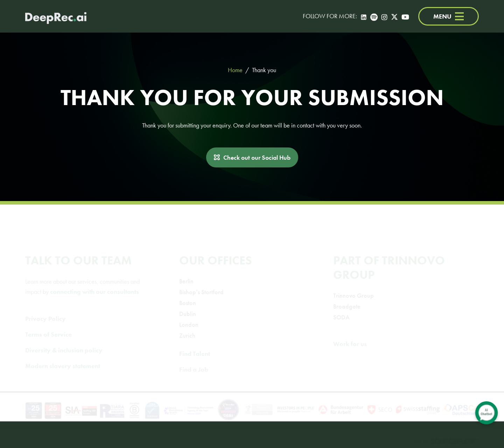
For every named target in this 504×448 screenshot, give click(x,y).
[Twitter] (394, 16)
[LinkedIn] (364, 16)
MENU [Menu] (449, 16)
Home (235, 70)
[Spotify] (374, 16)
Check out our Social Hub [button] (257, 157)
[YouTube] (405, 16)
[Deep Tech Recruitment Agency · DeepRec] (56, 16)
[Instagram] (384, 16)
